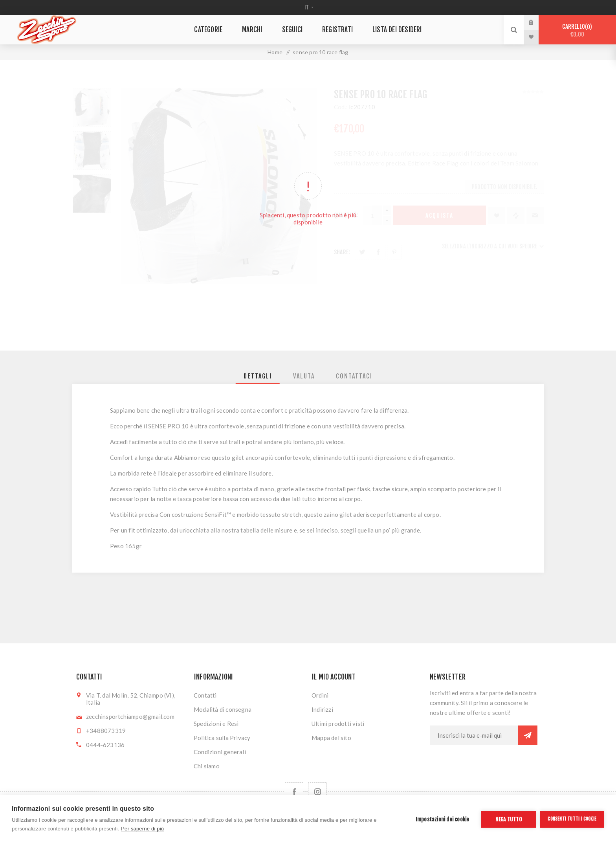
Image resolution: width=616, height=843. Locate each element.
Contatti (205, 695)
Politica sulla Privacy (222, 738)
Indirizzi (322, 709)
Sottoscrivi (528, 735)
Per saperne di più (142, 829)
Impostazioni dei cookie (443, 819)
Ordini (320, 695)
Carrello (577, 30)
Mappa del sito (331, 738)
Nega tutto (509, 819)
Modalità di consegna (223, 709)
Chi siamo (207, 766)
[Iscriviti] (474, 735)
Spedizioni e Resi (216, 724)
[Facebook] (294, 792)
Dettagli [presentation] (258, 376)
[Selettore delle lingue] (308, 7)
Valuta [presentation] (304, 376)
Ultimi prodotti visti (338, 724)
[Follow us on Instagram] (317, 792)
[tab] (258, 376)
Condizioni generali (220, 752)
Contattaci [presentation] (354, 376)
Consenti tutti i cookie (572, 819)
